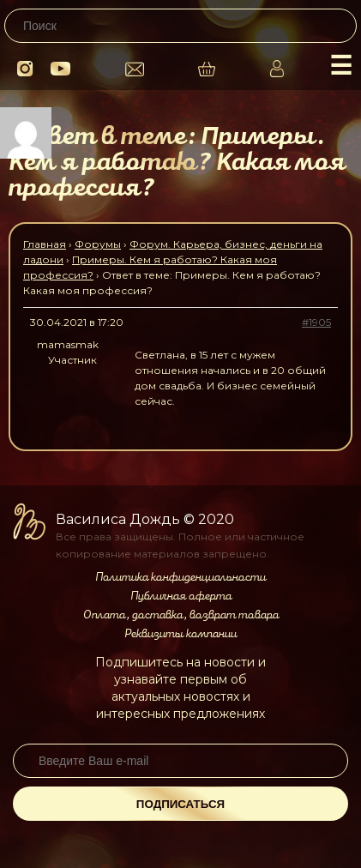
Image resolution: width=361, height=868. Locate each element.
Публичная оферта (181, 596)
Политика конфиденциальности (180, 577)
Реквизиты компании (180, 634)
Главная (45, 244)
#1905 (316, 322)
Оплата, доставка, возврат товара (181, 615)
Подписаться (180, 804)
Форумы (98, 244)
